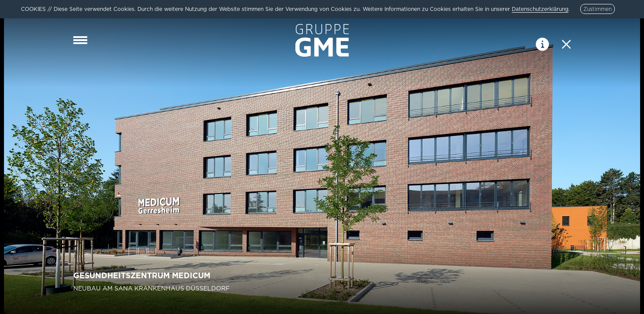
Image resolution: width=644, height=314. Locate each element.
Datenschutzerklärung (540, 9)
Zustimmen (598, 9)
